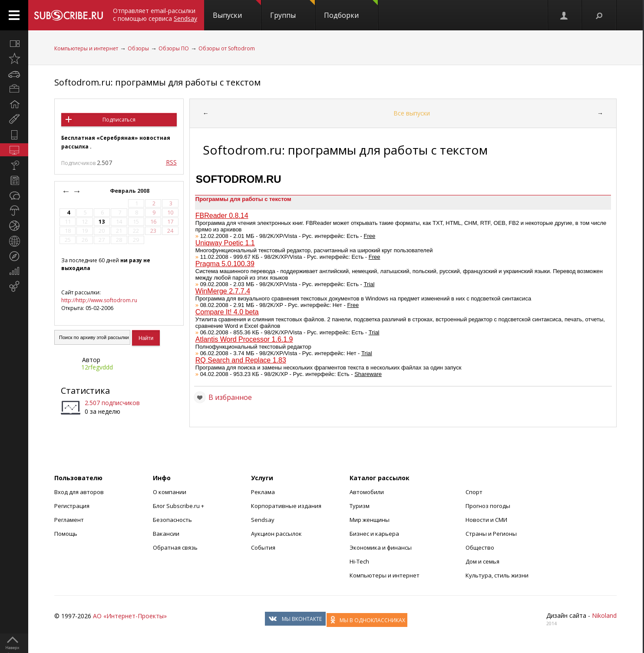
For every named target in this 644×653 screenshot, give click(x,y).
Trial (369, 284)
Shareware (368, 374)
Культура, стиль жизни (497, 575)
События (263, 547)
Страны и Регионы (491, 534)
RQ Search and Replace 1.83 (241, 360)
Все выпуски (412, 113)
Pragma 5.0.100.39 (225, 264)
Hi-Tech (359, 561)
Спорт (474, 492)
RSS (171, 162)
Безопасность (172, 520)
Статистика (85, 391)
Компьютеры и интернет (86, 48)
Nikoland (604, 615)
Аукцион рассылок (276, 534)
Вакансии (166, 534)
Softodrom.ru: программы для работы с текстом (157, 82)
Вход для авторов (79, 492)
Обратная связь (175, 547)
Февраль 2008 (130, 191)
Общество (480, 547)
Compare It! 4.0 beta (227, 312)
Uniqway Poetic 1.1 (225, 243)
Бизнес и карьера (374, 534)
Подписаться (119, 120)
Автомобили (367, 492)
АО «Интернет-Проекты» (130, 616)
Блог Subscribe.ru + (179, 506)
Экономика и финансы (381, 547)
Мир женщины (370, 520)
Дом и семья (482, 561)
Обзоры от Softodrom (227, 48)
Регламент (69, 520)
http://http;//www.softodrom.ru (99, 300)
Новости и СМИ (486, 520)
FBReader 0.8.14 (222, 216)
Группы (292, 10)
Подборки (351, 10)
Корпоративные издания (286, 506)
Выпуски (237, 10)
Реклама (263, 492)
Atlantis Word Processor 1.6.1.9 (244, 339)
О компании (170, 492)
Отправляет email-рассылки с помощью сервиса (155, 15)
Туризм (360, 506)
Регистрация (72, 506)
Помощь (66, 534)
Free (370, 236)
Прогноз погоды (488, 506)
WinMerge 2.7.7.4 (223, 291)
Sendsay (263, 520)
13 (102, 222)
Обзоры (138, 48)
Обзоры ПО (174, 48)
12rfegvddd (97, 367)
